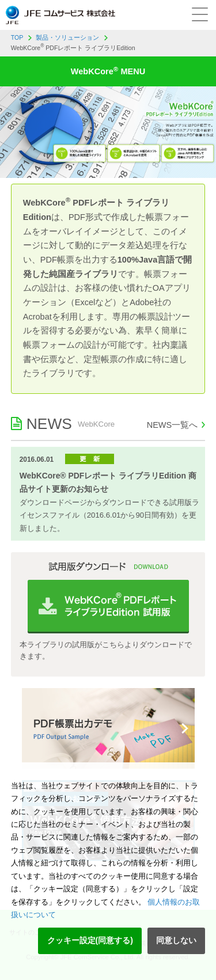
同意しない (176, 940)
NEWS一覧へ (173, 425)
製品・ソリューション (67, 37)
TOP (17, 37)
